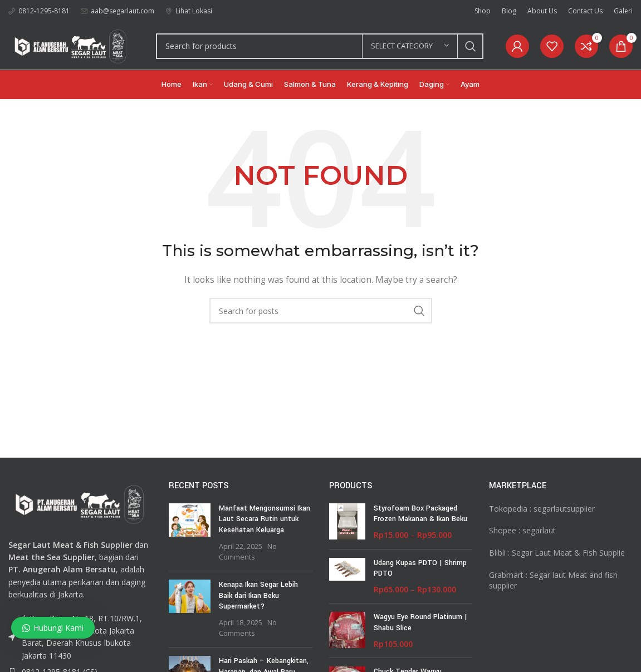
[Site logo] (71, 45)
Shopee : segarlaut (522, 530)
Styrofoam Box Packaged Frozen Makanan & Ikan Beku (420, 514)
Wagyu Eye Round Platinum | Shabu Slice (420, 622)
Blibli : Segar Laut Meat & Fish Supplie (557, 553)
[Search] (320, 46)
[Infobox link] (39, 11)
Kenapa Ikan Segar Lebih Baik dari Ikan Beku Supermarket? (258, 595)
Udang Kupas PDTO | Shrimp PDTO (420, 568)
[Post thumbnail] (190, 533)
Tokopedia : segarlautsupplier (542, 509)
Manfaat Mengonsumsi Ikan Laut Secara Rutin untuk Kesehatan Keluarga (265, 519)
